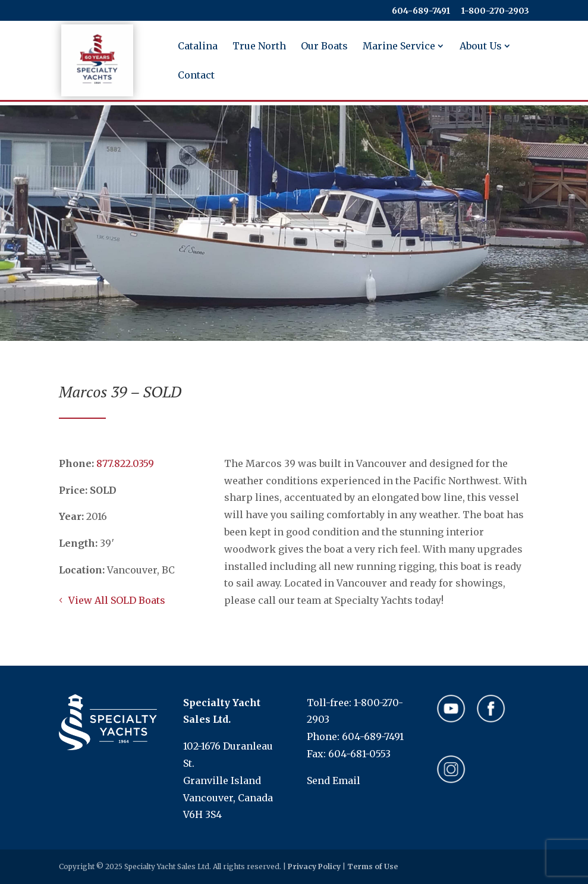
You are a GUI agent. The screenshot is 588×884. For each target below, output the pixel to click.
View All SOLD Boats (117, 600)
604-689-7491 (421, 11)
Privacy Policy (314, 866)
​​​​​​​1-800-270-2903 (495, 11)
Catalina (198, 47)
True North (259, 47)
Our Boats (324, 47)
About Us (481, 47)
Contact (196, 76)
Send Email (334, 780)
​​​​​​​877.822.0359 (125, 463)
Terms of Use (372, 866)
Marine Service (399, 47)
